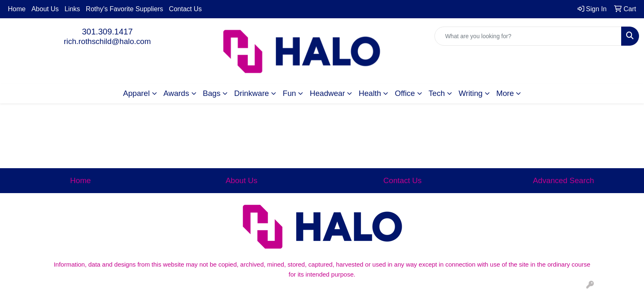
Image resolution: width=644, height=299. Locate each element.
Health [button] (370, 93)
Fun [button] (289, 93)
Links (72, 9)
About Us (45, 9)
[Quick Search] (528, 36)
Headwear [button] (327, 93)
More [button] (505, 93)
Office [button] (405, 93)
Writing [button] (471, 93)
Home (17, 9)
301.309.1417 (107, 32)
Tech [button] (437, 93)
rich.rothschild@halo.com (107, 41)
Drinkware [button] (251, 93)
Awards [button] (176, 93)
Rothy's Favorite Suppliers (124, 9)
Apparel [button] (137, 93)
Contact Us (185, 9)
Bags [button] (212, 93)
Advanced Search (563, 180)
